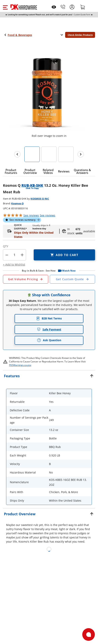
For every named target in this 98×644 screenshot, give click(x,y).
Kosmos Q (17, 203)
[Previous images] (17, 154)
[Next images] (81, 154)
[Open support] (89, 634)
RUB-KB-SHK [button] (32, 185)
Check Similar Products (80, 35)
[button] (5, 7)
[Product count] (15, 255)
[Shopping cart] (83, 7)
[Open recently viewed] (54, 7)
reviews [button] (48, 215)
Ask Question (49, 340)
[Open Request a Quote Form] (26, 279)
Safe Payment (49, 329)
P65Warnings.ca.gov (20, 365)
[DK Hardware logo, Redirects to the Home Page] (24, 7)
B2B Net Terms (49, 318)
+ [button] (22, 255)
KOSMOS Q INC (40, 199)
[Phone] (63, 7)
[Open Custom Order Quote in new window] (72, 279)
